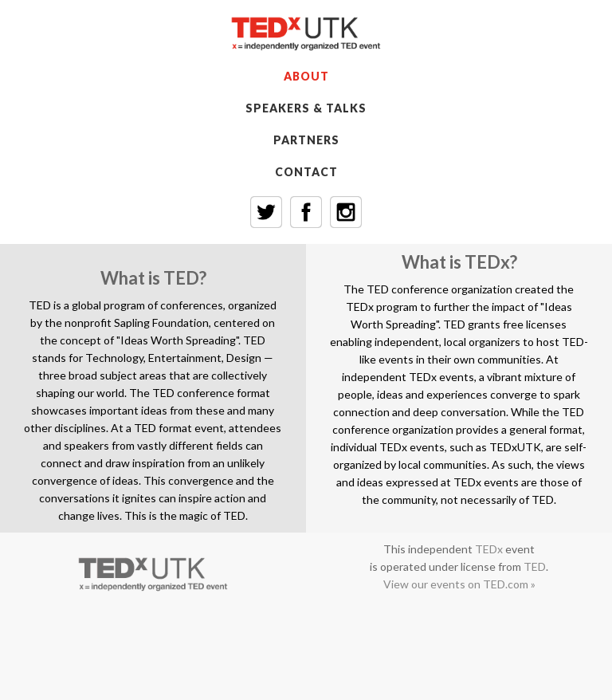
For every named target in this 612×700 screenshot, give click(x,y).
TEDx (489, 549)
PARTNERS (306, 140)
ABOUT (306, 76)
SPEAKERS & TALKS (306, 108)
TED (535, 566)
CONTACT (306, 172)
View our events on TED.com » (459, 584)
